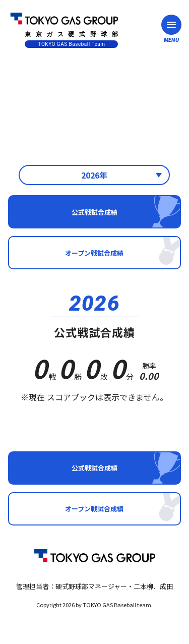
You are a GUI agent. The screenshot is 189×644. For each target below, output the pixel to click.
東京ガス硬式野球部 (64, 28)
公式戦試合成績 (94, 212)
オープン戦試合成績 (94, 253)
